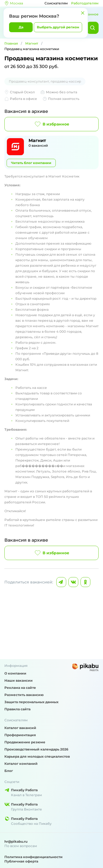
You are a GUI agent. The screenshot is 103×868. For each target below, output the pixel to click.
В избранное (51, 124)
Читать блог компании (31, 163)
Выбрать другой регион (58, 27)
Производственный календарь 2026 (36, 749)
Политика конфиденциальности (34, 857)
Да (21, 27)
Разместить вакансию (24, 695)
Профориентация (20, 735)
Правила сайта (17, 709)
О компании (15, 673)
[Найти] (93, 28)
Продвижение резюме (25, 742)
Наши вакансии (19, 680)
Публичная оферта (21, 861)
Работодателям (85, 3)
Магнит (32, 43)
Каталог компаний (21, 764)
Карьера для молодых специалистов (37, 756)
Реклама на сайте (20, 688)
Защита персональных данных (31, 702)
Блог (9, 771)
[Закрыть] (83, 13)
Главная (11, 43)
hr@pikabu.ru (16, 841)
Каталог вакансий (20, 728)
